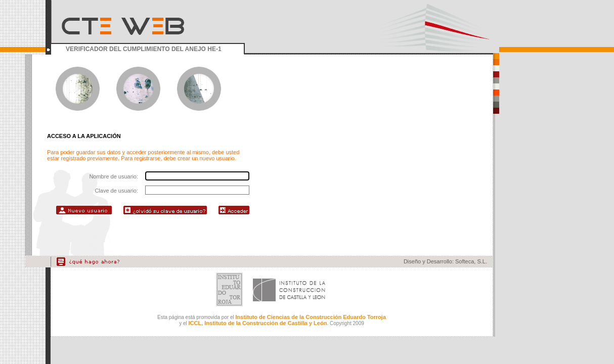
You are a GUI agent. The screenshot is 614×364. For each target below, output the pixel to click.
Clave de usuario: (116, 191)
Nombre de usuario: (114, 176)
